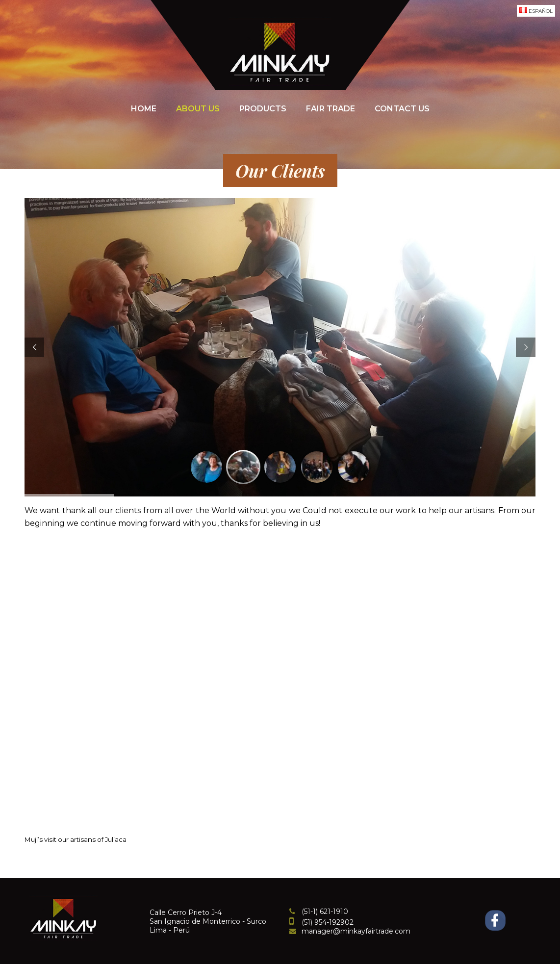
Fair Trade (331, 109)
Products (263, 109)
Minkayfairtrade (280, 52)
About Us (198, 109)
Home (144, 109)
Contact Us (402, 109)
